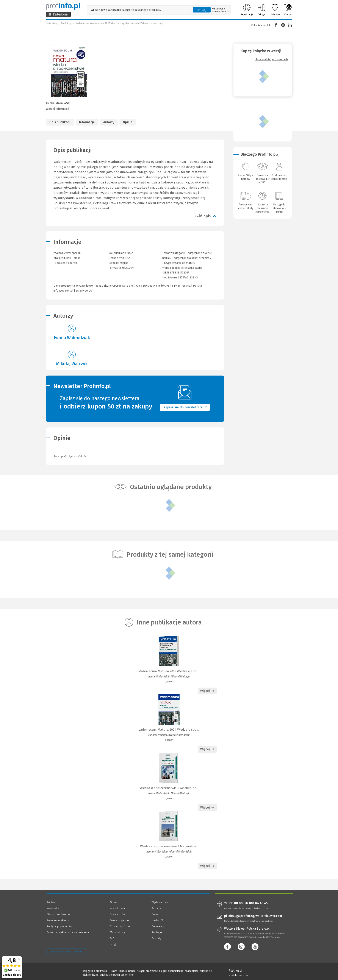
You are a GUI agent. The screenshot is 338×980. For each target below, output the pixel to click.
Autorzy (109, 122)
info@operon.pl (63, 291)
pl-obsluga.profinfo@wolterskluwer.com (253, 916)
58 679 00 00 (84, 291)
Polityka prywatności (59, 926)
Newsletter (54, 908)
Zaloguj (261, 10)
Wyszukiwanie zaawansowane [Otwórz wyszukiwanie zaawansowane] (220, 10)
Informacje (87, 122)
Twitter (283, 25)
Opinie (128, 122)
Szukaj (201, 10)
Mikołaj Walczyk (72, 364)
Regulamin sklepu (58, 920)
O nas (114, 902)
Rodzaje (157, 932)
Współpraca (117, 908)
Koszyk (288, 10)
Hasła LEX (158, 920)
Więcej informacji (57, 109)
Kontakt (51, 902)
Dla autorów (118, 914)
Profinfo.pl (67, 23)
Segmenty (158, 926)
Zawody (156, 938)
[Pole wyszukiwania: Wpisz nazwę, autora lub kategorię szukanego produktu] (139, 10)
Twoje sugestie (119, 920)
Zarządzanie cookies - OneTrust (67, 952)
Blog (113, 944)
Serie (155, 914)
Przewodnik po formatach (272, 59)
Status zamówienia (58, 914)
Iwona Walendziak (72, 338)
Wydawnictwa (160, 902)
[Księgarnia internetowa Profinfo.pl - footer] (59, 972)
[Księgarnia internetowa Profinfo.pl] (63, 6)
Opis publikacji (60, 122)
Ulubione (275, 10)
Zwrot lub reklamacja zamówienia (68, 932)
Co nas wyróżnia (120, 926)
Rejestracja (247, 10)
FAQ (112, 938)
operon (72, 263)
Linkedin (289, 25)
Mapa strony (118, 932)
